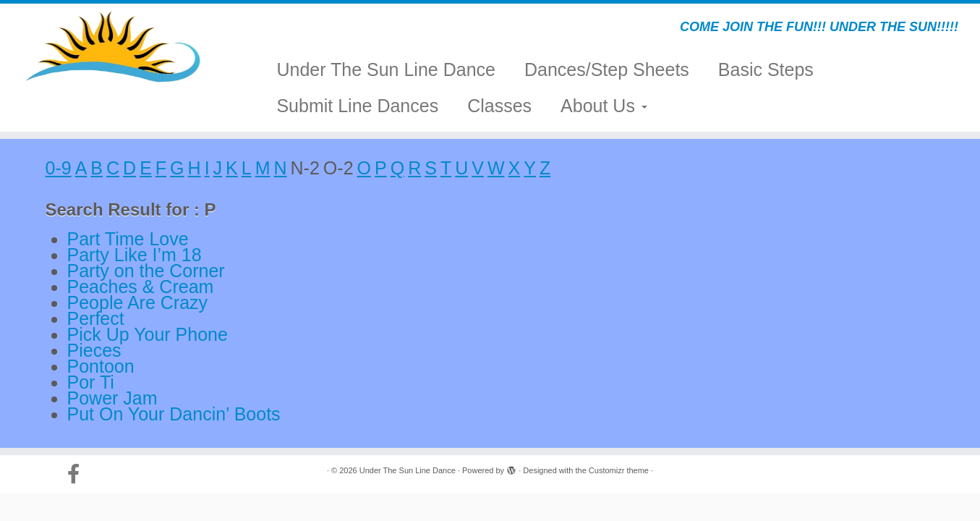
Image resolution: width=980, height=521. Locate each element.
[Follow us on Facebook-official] (78, 474)
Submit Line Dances (357, 106)
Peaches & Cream (141, 287)
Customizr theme (619, 470)
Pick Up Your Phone (148, 334)
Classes (499, 106)
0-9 (59, 168)
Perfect (96, 318)
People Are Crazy (138, 302)
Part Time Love (128, 239)
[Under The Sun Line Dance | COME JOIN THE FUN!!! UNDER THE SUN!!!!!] (113, 47)
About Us (604, 106)
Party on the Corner (146, 271)
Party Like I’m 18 (135, 255)
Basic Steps (766, 69)
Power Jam (112, 398)
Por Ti (91, 382)
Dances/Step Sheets (607, 69)
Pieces (94, 350)
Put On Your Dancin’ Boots (174, 414)
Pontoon (101, 366)
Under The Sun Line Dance (386, 69)
